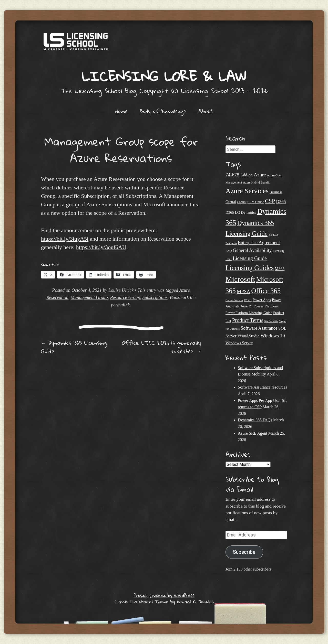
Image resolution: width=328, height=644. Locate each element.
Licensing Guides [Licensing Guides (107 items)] (250, 268)
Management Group (89, 297)
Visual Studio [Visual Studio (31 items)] (249, 336)
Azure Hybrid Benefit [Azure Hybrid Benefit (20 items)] (256, 183)
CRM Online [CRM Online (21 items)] (256, 202)
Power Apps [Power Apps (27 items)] (262, 300)
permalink (120, 305)
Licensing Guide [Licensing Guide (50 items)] (250, 258)
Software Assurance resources (262, 387)
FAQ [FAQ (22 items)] (229, 251)
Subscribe (244, 552)
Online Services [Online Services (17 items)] (234, 300)
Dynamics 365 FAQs (255, 420)
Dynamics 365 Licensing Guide (74, 347)
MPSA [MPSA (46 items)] (243, 291)
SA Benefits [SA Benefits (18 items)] (271, 321)
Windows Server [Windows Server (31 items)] (239, 343)
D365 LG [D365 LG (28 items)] (233, 212)
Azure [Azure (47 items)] (260, 175)
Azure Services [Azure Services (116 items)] (247, 191)
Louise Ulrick (121, 290)
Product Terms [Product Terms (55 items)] (248, 320)
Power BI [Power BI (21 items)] (246, 306)
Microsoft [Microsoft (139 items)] (240, 279)
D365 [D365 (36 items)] (281, 202)
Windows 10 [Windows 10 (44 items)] (273, 336)
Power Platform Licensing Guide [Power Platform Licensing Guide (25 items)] (249, 313)
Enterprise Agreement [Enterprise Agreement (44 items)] (259, 243)
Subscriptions (155, 297)
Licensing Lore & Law (164, 76)
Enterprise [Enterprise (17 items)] (231, 243)
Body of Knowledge (163, 111)
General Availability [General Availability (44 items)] (252, 250)
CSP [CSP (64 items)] (270, 201)
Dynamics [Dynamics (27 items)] (249, 212)
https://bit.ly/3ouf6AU (101, 247)
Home (121, 111)
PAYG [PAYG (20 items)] (248, 300)
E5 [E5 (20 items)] (270, 235)
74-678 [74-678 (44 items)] (232, 175)
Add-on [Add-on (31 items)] (246, 175)
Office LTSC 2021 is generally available (161, 347)
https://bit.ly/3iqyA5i (65, 239)
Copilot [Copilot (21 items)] (242, 202)
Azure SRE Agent (253, 433)
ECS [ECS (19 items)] (276, 235)
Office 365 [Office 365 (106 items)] (266, 291)
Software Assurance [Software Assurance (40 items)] (259, 328)
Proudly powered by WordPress (164, 595)
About (206, 111)
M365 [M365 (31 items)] (280, 269)
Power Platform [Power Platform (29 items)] (266, 306)
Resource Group (125, 297)
